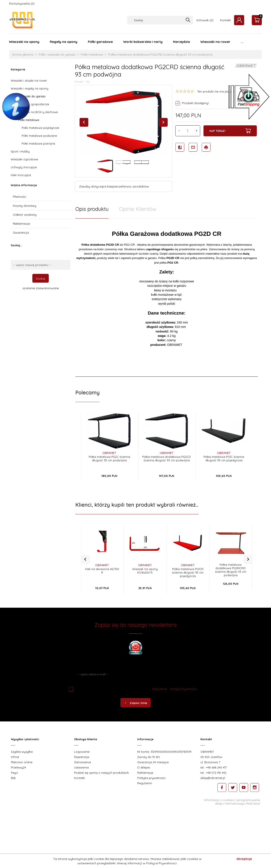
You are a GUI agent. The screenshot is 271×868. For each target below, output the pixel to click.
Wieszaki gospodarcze (34, 104)
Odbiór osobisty (25, 215)
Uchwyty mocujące (24, 167)
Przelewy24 (18, 767)
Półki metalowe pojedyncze (40, 128)
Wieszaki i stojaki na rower (29, 80)
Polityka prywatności (151, 778)
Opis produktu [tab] (92, 209)
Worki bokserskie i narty (143, 42)
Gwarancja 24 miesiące (153, 762)
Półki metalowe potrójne (38, 143)
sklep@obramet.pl (213, 778)
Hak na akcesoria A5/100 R (102, 571)
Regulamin (160, 689)
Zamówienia (83, 762)
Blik (13, 778)
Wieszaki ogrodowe (24, 159)
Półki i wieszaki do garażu (28, 96)
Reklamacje (21, 224)
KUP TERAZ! (230, 131)
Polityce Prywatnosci (161, 863)
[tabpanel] (167, 298)
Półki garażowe (100, 42)
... (242, 42)
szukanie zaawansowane (41, 288)
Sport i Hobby (20, 151)
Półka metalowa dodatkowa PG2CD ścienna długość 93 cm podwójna (167, 458)
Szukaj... (16, 245)
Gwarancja (21, 233)
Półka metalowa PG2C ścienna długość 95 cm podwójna (109, 458)
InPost (15, 757)
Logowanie (82, 752)
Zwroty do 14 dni (149, 757)
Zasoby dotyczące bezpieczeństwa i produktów (114, 186)
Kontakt (225, 20)
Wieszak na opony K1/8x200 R (145, 571)
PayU (14, 773)
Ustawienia (81, 767)
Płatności (20, 197)
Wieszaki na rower (215, 42)
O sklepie (144, 767)
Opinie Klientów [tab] (138, 209)
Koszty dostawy (25, 206)
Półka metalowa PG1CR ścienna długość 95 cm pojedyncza (188, 572)
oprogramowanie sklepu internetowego (238, 802)
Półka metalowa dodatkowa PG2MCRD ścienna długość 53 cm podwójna (231, 570)
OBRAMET (109, 453)
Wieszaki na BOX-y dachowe (38, 112)
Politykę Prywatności (183, 689)
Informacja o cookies (219, 800)
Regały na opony (64, 42)
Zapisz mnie (135, 703)
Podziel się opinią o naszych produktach (102, 773)
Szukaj (41, 278)
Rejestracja (82, 757)
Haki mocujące (21, 175)
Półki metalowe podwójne (39, 136)
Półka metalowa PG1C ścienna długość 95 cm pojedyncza (224, 458)
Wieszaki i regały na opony (30, 88)
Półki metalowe (29, 120)
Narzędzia (182, 42)
